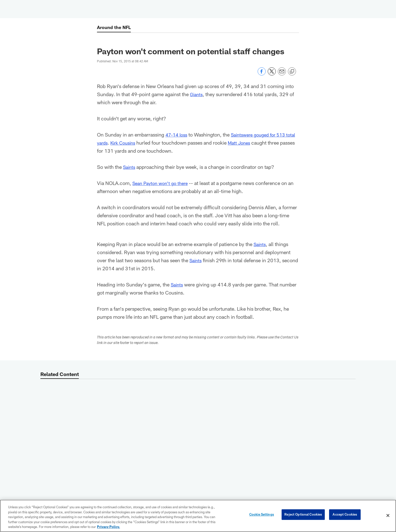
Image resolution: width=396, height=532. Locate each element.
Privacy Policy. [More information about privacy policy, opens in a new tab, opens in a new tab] (108, 527)
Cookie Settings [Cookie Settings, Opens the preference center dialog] (262, 515)
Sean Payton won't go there (162, 183)
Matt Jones (255, 143)
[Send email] (282, 74)
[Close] (388, 516)
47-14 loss (177, 135)
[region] (198, 516)
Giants (197, 94)
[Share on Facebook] (262, 74)
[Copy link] (292, 72)
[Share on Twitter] (272, 74)
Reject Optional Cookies (303, 515)
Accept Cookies (345, 515)
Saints (240, 135)
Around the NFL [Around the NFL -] (115, 28)
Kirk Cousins (136, 143)
